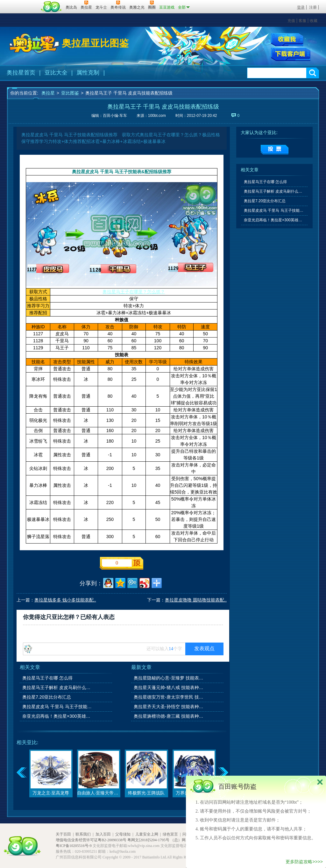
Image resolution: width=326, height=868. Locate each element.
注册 (313, 7)
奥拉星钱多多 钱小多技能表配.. (65, 600)
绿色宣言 (170, 834)
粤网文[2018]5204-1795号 (148, 840)
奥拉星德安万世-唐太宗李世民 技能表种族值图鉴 (169, 697)
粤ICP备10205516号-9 (74, 846)
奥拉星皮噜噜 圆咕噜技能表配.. (196, 600)
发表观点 (204, 648)
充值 (291, 21)
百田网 (51, 7)
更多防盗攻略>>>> (304, 862)
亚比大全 (56, 73)
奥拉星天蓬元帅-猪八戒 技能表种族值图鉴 (169, 687)
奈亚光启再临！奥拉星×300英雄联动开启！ (58, 716)
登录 (301, 7)
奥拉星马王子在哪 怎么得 (47, 678)
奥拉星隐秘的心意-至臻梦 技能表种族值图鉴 (169, 678)
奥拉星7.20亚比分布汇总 (47, 697)
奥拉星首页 (21, 73)
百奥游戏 (23, 3)
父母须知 (123, 834)
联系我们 (83, 834)
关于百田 (63, 834)
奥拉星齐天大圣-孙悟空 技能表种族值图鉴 (169, 707)
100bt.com (157, 116)
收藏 (314, 21)
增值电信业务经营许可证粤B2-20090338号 (91, 840)
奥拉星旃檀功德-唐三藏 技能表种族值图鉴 (169, 716)
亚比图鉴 (70, 93)
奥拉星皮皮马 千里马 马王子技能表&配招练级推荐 (58, 707)
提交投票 (275, 150)
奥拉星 (48, 93)
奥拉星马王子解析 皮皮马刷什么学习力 (58, 687)
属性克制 (88, 73)
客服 (302, 21)
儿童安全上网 (147, 834)
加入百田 (103, 834)
